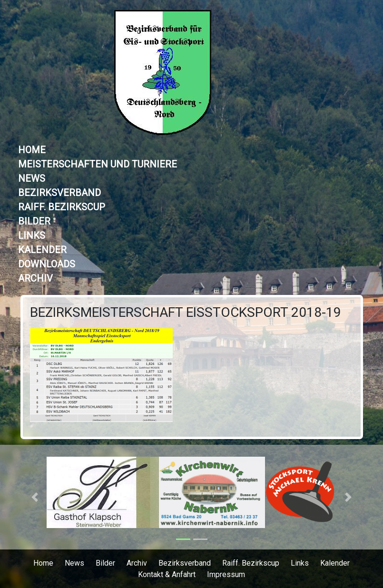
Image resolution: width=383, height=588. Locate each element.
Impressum (226, 574)
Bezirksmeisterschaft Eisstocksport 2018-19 (186, 312)
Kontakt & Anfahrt (167, 574)
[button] (35, 497)
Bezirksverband (59, 193)
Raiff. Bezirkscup (62, 207)
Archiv (35, 278)
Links (32, 235)
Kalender (42, 250)
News (32, 178)
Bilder (34, 221)
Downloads (47, 264)
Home (32, 150)
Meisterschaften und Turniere (98, 164)
